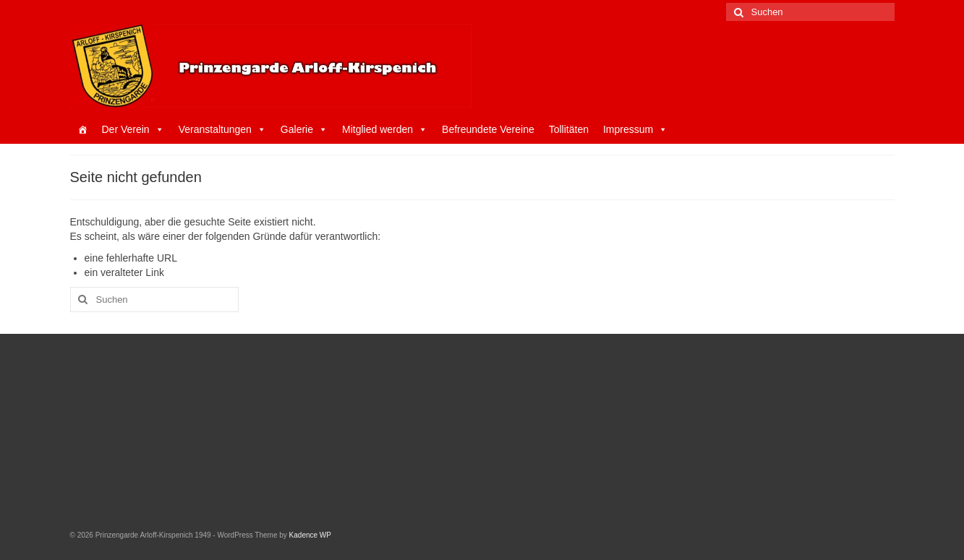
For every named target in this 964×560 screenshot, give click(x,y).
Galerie (304, 129)
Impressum (635, 129)
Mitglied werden (385, 129)
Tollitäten (569, 129)
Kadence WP (310, 535)
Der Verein (133, 129)
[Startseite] (82, 129)
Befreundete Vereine (488, 129)
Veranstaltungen (222, 129)
